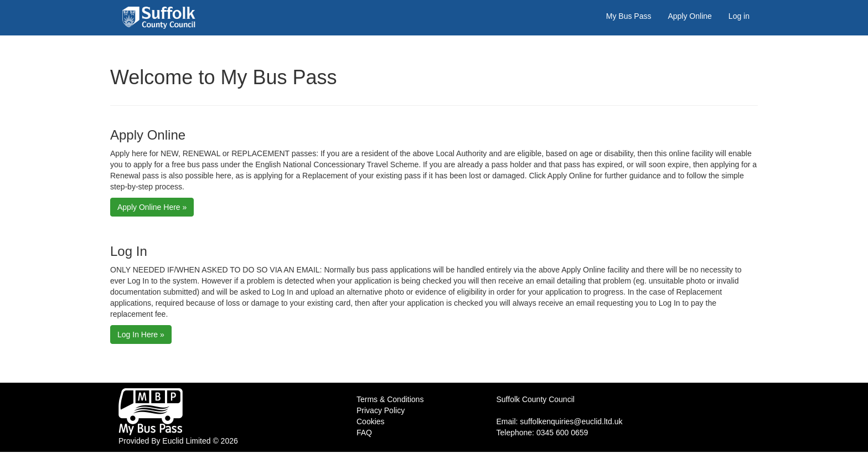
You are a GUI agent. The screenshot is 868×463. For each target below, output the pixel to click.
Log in (739, 16)
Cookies (371, 421)
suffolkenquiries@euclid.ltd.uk (571, 421)
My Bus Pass (629, 16)
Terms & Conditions (390, 399)
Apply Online (689, 16)
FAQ (364, 433)
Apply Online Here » (152, 207)
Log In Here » (141, 335)
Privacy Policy (381, 410)
